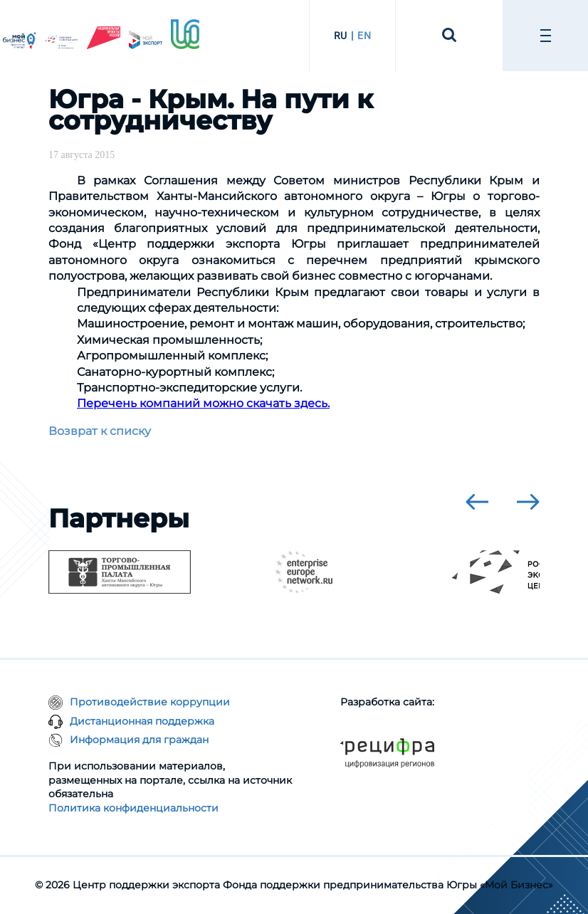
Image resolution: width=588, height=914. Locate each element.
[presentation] (477, 502)
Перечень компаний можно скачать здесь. (203, 403)
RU (341, 36)
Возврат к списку (100, 431)
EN (364, 36)
